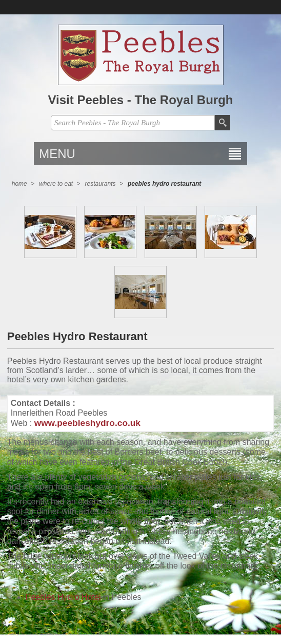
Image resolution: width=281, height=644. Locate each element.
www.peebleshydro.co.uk (87, 423)
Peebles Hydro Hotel (63, 597)
